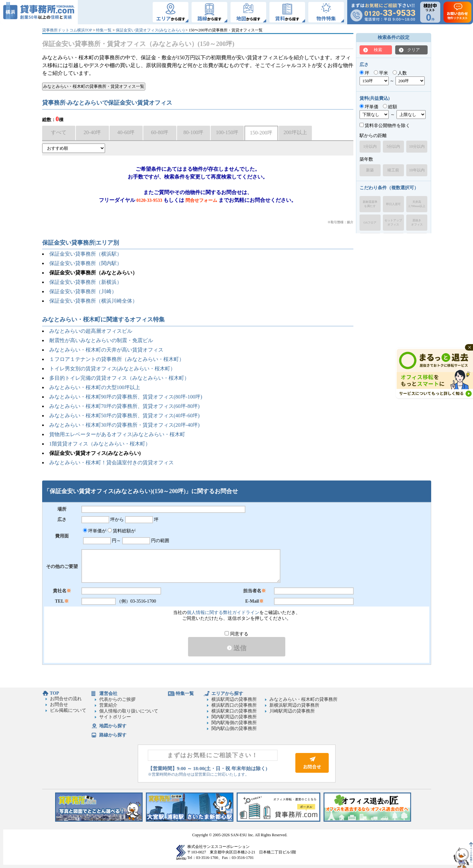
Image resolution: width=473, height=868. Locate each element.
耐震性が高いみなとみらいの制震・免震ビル (101, 340)
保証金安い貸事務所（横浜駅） (86, 254)
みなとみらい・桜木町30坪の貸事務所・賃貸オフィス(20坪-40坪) (124, 425)
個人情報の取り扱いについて (129, 711)
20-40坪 (92, 132)
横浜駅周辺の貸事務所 (234, 699)
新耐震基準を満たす (370, 204)
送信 (237, 648)
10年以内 (417, 170)
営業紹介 (108, 705)
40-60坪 (126, 132)
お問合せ (59, 705)
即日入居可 (393, 204)
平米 (381, 73)
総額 (390, 107)
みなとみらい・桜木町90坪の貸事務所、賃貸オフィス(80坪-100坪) (126, 397)
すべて (59, 132)
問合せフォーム (201, 200)
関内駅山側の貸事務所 (234, 729)
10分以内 (417, 146)
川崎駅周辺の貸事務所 (292, 711)
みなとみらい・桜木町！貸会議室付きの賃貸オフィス (112, 463)
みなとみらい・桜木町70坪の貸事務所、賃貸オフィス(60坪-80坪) (124, 406)
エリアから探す (227, 694)
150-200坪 (261, 133)
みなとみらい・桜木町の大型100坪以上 (95, 387)
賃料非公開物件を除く (385, 126)
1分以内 (370, 146)
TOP (55, 693)
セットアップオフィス (393, 222)
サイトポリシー (115, 717)
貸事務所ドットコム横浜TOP (67, 30)
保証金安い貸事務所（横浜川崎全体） (93, 301)
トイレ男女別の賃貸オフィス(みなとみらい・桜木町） (112, 369)
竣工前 (393, 170)
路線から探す (113, 735)
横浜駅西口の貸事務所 (234, 705)
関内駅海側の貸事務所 (234, 723)
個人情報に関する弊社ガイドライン (223, 613)
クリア (414, 50)
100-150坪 (227, 132)
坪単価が (95, 531)
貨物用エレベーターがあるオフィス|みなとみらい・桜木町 (117, 434)
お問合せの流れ (66, 699)
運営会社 (108, 694)
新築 (370, 170)
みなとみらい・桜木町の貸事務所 (303, 699)
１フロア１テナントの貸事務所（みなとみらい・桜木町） (117, 359)
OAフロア (370, 223)
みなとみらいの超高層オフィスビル (91, 331)
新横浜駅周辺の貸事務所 (294, 705)
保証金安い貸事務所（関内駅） (86, 263)
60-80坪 (160, 132)
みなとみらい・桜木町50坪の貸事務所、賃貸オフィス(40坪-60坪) (124, 416)
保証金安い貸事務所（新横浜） (86, 282)
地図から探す (113, 726)
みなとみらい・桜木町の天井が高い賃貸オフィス (106, 350)
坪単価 (369, 107)
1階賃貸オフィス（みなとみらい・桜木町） (100, 444)
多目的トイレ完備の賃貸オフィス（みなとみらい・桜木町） (119, 378)
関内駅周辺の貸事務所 (234, 717)
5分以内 (393, 146)
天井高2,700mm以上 (417, 204)
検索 (378, 50)
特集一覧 (104, 30)
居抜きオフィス (417, 222)
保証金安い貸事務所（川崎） (83, 291)
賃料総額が (122, 531)
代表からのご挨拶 (117, 699)
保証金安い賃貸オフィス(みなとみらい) (150, 30)
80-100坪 (193, 132)
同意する (237, 634)
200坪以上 (295, 132)
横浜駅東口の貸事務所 (234, 711)
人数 (400, 73)
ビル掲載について (68, 710)
